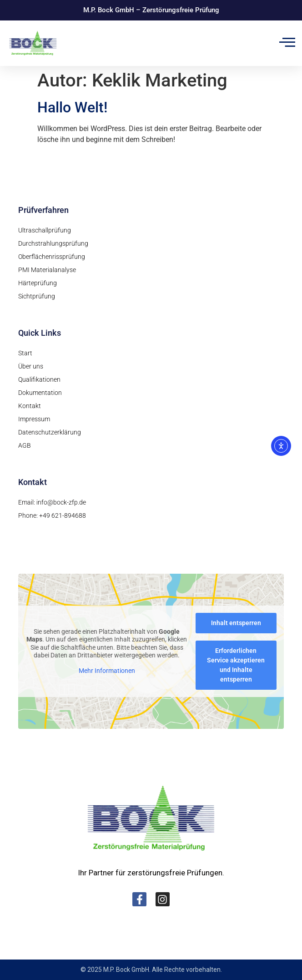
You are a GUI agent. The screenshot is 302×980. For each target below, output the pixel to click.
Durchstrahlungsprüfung (53, 243)
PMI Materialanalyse (47, 270)
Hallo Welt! (72, 107)
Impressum (34, 419)
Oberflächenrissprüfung (52, 257)
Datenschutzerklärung (50, 432)
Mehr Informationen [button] (107, 671)
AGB (25, 445)
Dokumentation (40, 393)
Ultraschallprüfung (45, 230)
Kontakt (30, 406)
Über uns (31, 366)
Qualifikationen (39, 379)
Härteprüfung (38, 283)
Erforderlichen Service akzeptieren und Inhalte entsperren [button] (236, 665)
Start (25, 353)
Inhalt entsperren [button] (236, 623)
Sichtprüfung (37, 296)
